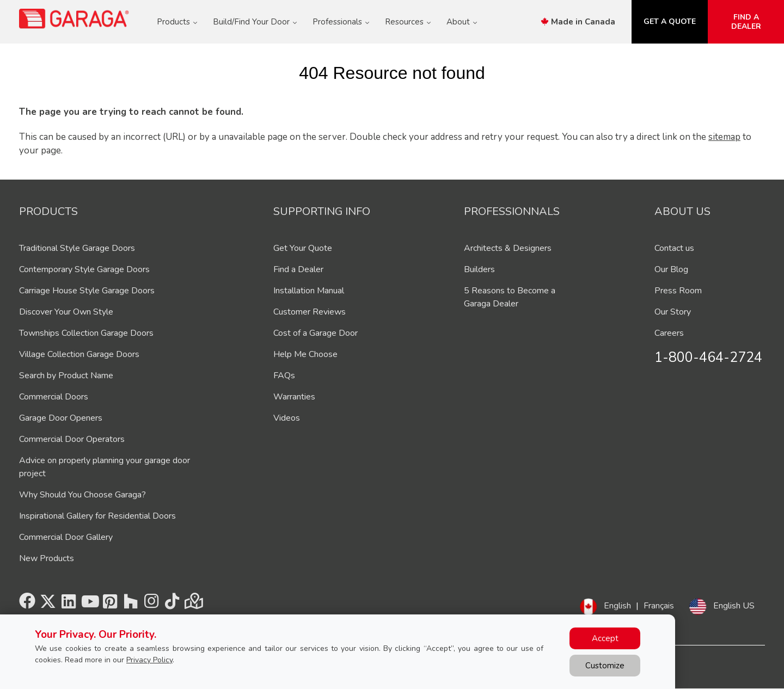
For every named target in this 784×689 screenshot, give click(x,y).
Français (659, 606)
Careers (669, 333)
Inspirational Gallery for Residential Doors (97, 516)
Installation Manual (309, 291)
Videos (287, 418)
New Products (47, 558)
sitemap (724, 137)
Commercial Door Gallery (66, 537)
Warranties (294, 397)
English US (734, 606)
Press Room (678, 291)
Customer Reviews (310, 312)
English (617, 606)
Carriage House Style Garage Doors (87, 291)
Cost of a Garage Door (316, 333)
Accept (605, 638)
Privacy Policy (149, 660)
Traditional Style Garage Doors (77, 248)
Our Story (673, 312)
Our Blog (671, 269)
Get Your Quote (303, 248)
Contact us (674, 248)
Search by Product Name (66, 376)
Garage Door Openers (61, 418)
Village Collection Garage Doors (79, 354)
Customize (605, 666)
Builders (479, 269)
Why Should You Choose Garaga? (82, 495)
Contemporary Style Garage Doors (84, 269)
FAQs (284, 376)
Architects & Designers (508, 248)
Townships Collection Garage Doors (86, 333)
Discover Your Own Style (66, 312)
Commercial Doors (54, 397)
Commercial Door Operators (72, 439)
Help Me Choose (305, 354)
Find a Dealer (298, 269)
